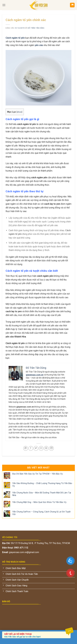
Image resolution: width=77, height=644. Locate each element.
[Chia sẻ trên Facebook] (31, 448)
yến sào (39, 45)
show (19, 112)
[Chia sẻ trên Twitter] (36, 448)
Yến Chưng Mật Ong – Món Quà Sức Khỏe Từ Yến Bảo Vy (39, 502)
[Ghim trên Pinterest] (46, 448)
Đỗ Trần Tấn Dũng (36, 28)
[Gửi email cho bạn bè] (41, 448)
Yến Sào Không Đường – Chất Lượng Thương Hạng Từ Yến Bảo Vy (42, 485)
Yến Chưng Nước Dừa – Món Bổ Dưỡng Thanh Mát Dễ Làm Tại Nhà (42, 494)
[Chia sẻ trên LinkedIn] (51, 448)
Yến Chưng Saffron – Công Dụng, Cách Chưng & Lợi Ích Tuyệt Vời (41, 513)
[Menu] (4, 5)
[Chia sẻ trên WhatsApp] (26, 448)
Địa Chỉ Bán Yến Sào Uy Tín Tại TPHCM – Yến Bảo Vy (37, 474)
